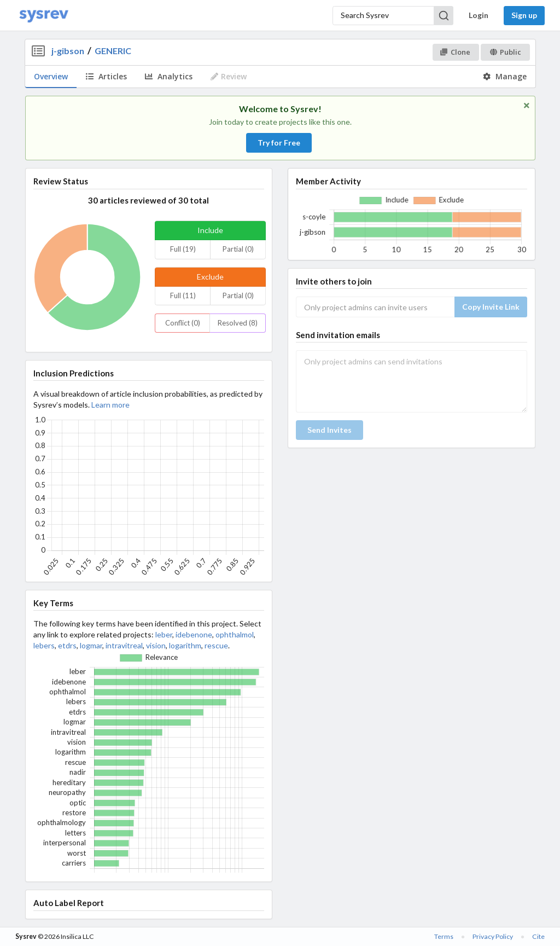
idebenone (194, 634)
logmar (91, 645)
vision (156, 645)
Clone (455, 52)
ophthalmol (235, 634)
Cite (538, 936)
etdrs (67, 645)
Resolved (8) (238, 323)
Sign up (524, 15)
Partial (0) (238, 249)
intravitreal (124, 645)
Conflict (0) (183, 323)
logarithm (185, 645)
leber (164, 634)
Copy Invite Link (491, 307)
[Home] (44, 16)
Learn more (110, 405)
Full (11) (183, 295)
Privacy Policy (493, 936)
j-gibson (68, 51)
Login (479, 15)
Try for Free (279, 143)
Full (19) (183, 249)
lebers (44, 645)
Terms (444, 936)
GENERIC (113, 51)
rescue (216, 645)
